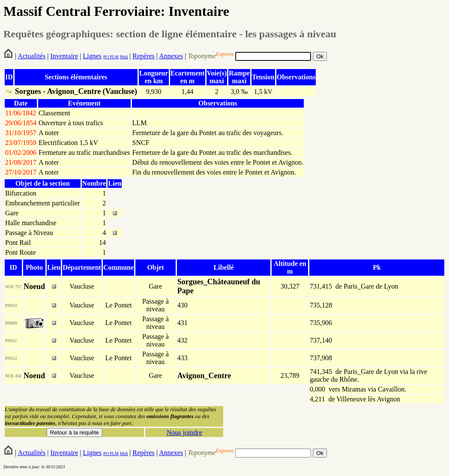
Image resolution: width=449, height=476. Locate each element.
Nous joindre (184, 432)
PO (106, 57)
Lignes (92, 56)
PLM (114, 57)
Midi (124, 57)
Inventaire (64, 56)
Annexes (171, 56)
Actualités (31, 56)
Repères (144, 56)
